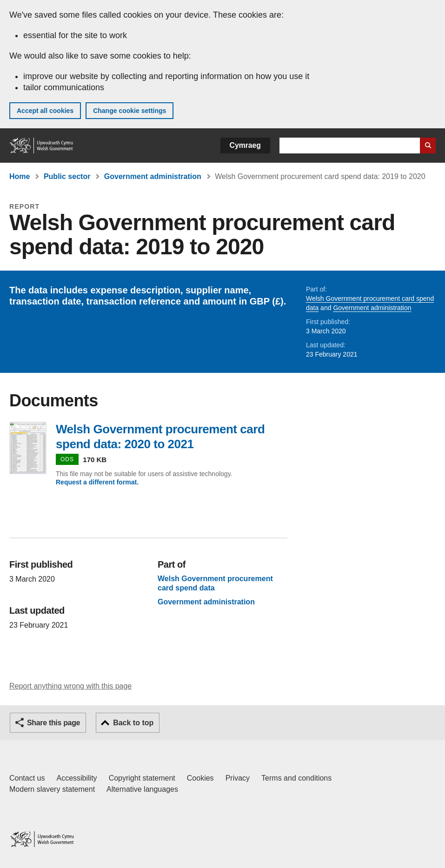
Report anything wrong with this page (70, 686)
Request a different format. (97, 482)
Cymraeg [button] (245, 145)
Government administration (153, 176)
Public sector (67, 176)
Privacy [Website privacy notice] (238, 778)
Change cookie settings (130, 111)
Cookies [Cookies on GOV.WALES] (200, 778)
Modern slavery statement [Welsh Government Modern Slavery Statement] (52, 789)
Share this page (53, 723)
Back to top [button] (133, 723)
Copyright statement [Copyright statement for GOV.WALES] (142, 778)
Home (20, 176)
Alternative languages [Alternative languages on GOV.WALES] (142, 789)
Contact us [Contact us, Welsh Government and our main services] (27, 778)
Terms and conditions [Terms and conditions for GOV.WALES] (296, 778)
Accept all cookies (45, 111)
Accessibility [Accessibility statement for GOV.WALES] (76, 778)
